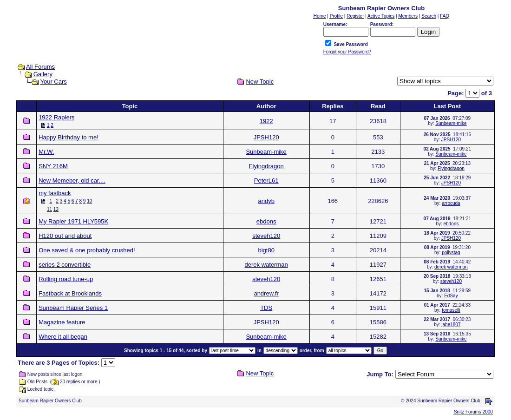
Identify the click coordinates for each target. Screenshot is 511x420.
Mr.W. (46, 152)
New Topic (260, 82)
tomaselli (451, 310)
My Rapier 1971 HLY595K (73, 221)
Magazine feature (62, 322)
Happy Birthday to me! (69, 137)
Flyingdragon (266, 166)
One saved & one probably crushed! (87, 250)
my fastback (55, 193)
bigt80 (266, 250)
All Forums (40, 67)
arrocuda (451, 203)
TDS (266, 308)
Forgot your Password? (347, 52)
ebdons (266, 221)
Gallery (43, 74)
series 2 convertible (65, 265)
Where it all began (63, 337)
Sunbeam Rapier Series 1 (73, 308)
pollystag (451, 253)
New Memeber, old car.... (72, 180)
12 (56, 209)
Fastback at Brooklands (70, 293)
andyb (266, 201)
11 (49, 209)
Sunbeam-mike (451, 123)
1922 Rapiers (56, 117)
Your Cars (53, 82)
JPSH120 (266, 137)
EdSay (451, 296)
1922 (266, 121)
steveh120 (266, 236)
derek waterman (266, 265)
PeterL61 (266, 180)
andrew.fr (266, 293)
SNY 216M (53, 166)
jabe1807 (451, 325)
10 (89, 201)
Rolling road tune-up (66, 279)
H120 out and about (65, 236)
